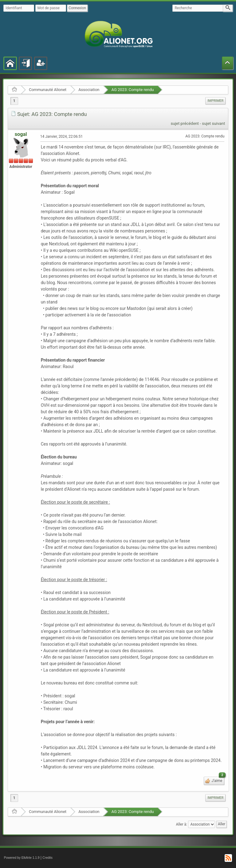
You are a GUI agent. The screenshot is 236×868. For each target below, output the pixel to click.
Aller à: (181, 824)
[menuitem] (215, 101)
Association (89, 90)
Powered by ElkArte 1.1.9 (22, 858)
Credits (47, 858)
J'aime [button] (218, 780)
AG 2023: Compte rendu (132, 90)
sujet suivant (213, 123)
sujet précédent (185, 123)
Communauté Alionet (48, 90)
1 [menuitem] (14, 101)
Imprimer (215, 101)
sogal (21, 134)
